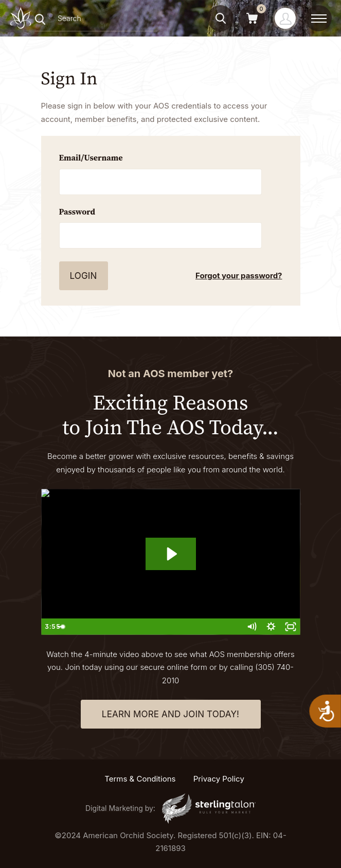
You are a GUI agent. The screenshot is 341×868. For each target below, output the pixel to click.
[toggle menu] (319, 19)
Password (77, 211)
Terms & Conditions (140, 779)
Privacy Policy (219, 779)
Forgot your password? (239, 276)
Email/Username (91, 157)
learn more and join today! (170, 714)
